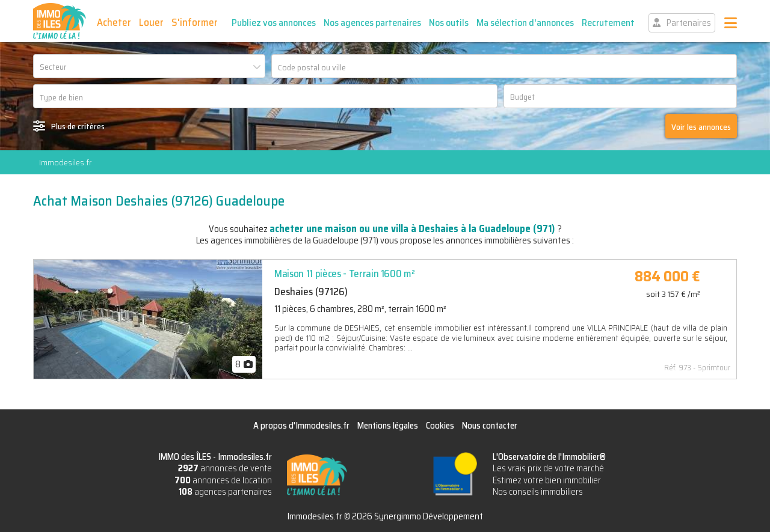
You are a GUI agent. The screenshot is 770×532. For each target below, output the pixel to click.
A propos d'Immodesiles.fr (301, 426)
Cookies (440, 426)
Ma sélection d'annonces (525, 23)
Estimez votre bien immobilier (547, 480)
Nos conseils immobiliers (538, 492)
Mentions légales (388, 426)
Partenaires (689, 23)
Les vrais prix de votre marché (548, 468)
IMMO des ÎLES (60, 21)
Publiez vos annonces (274, 23)
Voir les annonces (701, 127)
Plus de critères (78, 126)
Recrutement (608, 23)
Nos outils (449, 23)
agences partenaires (225, 492)
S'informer (195, 22)
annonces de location (223, 480)
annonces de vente (225, 468)
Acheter (114, 22)
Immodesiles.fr (65, 162)
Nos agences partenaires (372, 23)
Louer (151, 22)
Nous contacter (490, 426)
